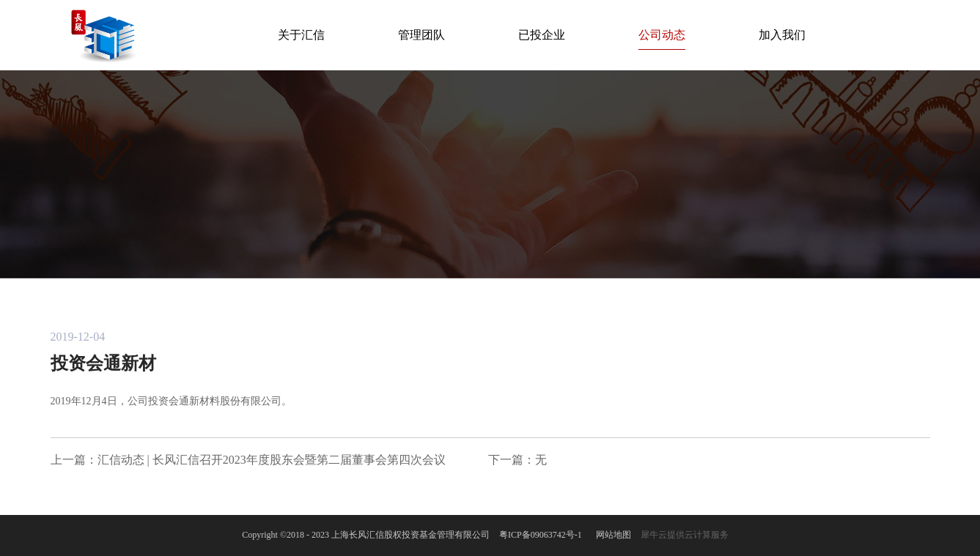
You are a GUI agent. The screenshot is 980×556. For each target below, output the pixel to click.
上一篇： (248, 460)
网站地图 (611, 535)
